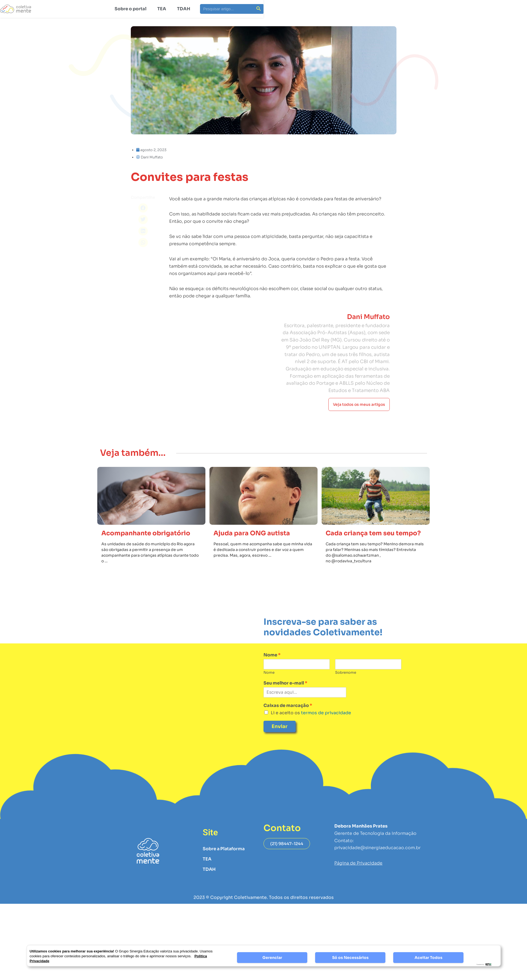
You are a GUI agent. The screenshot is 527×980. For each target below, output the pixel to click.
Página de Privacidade (358, 863)
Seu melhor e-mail (285, 683)
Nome (272, 655)
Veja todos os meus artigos (359, 416)
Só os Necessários (350, 958)
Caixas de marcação (288, 706)
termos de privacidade (326, 713)
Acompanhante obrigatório (146, 533)
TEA (162, 9)
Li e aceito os (311, 713)
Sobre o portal (131, 9)
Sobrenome (346, 673)
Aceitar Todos (428, 958)
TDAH (184, 9)
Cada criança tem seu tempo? (373, 533)
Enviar (280, 726)
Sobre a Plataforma (224, 849)
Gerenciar (272, 958)
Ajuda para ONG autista (252, 533)
